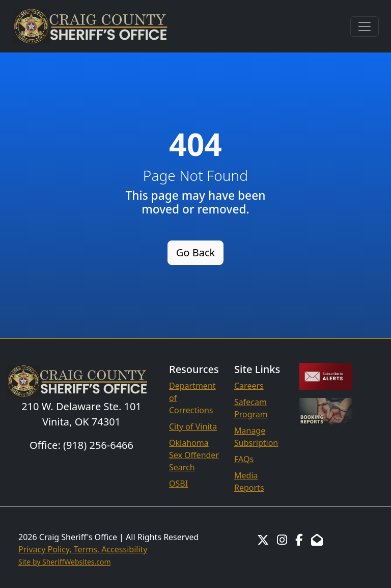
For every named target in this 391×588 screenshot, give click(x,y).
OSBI (178, 484)
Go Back (195, 252)
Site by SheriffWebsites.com (65, 562)
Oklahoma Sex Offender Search (194, 455)
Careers (249, 386)
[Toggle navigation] (365, 26)
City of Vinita (193, 426)
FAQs (244, 459)
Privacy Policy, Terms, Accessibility (83, 549)
